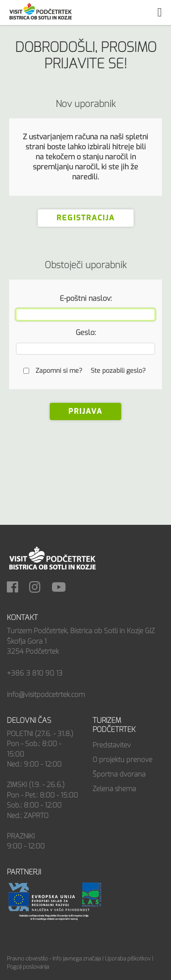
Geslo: (86, 333)
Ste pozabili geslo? (118, 371)
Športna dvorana (119, 774)
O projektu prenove (122, 760)
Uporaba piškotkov (128, 959)
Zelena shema (114, 789)
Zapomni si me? (59, 371)
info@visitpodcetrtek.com (46, 695)
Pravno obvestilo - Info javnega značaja (54, 959)
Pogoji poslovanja (28, 967)
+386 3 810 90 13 (35, 673)
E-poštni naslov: (86, 298)
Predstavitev (112, 745)
